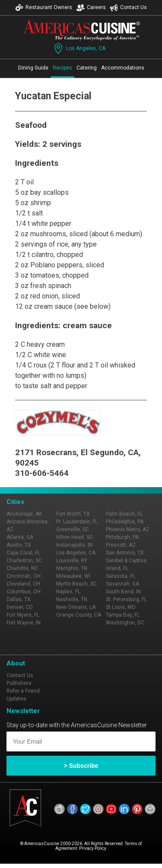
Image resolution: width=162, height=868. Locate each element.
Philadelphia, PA (125, 522)
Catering (87, 68)
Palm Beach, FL (124, 514)
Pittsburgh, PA (122, 537)
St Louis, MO (121, 607)
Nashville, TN (72, 599)
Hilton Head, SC (75, 537)
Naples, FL (68, 592)
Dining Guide (33, 68)
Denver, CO (20, 607)
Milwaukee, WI (73, 576)
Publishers (19, 683)
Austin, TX (19, 545)
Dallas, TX (19, 599)
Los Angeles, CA (79, 49)
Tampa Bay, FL (123, 615)
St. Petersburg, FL (126, 599)
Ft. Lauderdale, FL (77, 522)
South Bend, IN (123, 592)
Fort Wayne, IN (24, 623)
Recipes (62, 68)
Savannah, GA (122, 584)
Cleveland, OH (23, 584)
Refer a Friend (23, 691)
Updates (16, 699)
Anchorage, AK (24, 514)
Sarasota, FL (121, 576)
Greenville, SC (73, 529)
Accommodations (123, 68)
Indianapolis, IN (74, 545)
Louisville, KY (72, 561)
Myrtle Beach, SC (76, 584)
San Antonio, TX (125, 553)
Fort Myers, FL (23, 615)
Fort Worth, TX (73, 514)
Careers (91, 8)
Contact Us (128, 8)
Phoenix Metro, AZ (128, 529)
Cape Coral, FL (23, 553)
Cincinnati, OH (24, 576)
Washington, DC (125, 623)
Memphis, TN (72, 568)
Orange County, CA (79, 615)
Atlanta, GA (20, 537)
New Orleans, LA (76, 607)
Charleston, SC (24, 561)
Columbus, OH (24, 592)
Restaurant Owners (44, 8)
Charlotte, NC (22, 568)
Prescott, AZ (121, 545)
